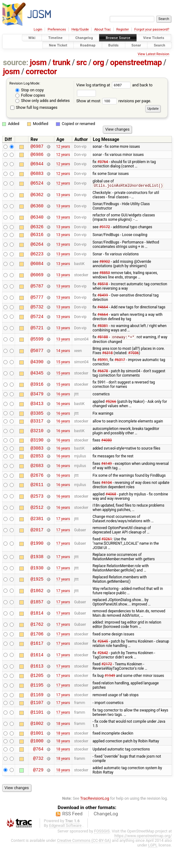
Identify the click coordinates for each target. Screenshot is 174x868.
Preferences (57, 29)
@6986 (37, 156)
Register (122, 29)
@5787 (37, 292)
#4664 (103, 313)
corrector (41, 72)
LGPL (153, 865)
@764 (38, 769)
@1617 (37, 658)
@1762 (37, 638)
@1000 (37, 760)
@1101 (37, 730)
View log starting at (104, 85)
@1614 (37, 670)
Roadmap (88, 45)
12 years (63, 147)
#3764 (103, 164)
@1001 (37, 751)
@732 (38, 779)
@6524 (37, 186)
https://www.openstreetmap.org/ (143, 856)
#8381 (103, 333)
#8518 (103, 290)
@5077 (37, 358)
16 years (63, 402)
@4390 (37, 369)
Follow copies (30, 95)
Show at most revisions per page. (114, 101)
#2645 (103, 656)
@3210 (37, 441)
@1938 (37, 571)
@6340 (37, 221)
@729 (38, 790)
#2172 (107, 679)
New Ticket (58, 45)
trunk (61, 63)
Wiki (32, 38)
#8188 (103, 345)
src (82, 63)
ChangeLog (106, 834)
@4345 (37, 381)
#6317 (120, 367)
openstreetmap (136, 63)
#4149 (107, 476)
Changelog (84, 38)
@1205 (37, 691)
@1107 (37, 720)
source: (16, 63)
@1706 (37, 648)
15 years (63, 369)
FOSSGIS (102, 851)
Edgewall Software (65, 846)
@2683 (37, 478)
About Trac (103, 29)
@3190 (37, 451)
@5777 (37, 304)
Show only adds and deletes (42, 101)
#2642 (103, 668)
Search (159, 45)
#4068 (111, 508)
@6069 (37, 281)
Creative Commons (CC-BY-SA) (84, 861)
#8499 (103, 301)
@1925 (37, 593)
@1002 (37, 741)
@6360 (37, 209)
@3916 (37, 392)
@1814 (37, 627)
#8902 (105, 268)
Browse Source (118, 38)
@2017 (37, 544)
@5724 (37, 323)
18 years (63, 741)
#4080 (107, 451)
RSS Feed (72, 834)
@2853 (37, 468)
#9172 (105, 231)
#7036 (133, 360)
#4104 (107, 496)
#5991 (103, 367)
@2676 (37, 489)
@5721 (37, 335)
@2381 (37, 532)
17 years (63, 533)
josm (38, 63)
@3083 (37, 460)
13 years (63, 198)
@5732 (37, 313)
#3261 (107, 553)
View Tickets (154, 38)
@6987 (37, 147)
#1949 (110, 691)
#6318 (107, 360)
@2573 (37, 510)
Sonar (136, 45)
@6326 (37, 231)
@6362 (37, 198)
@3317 (37, 431)
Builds (114, 45)
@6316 (37, 239)
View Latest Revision (154, 54)
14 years (63, 358)
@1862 (37, 604)
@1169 (37, 711)
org (98, 63)
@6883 (37, 176)
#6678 (103, 378)
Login (38, 29)
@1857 (37, 616)
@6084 (37, 270)
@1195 (37, 701)
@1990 (37, 557)
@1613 (37, 681)
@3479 (37, 402)
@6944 (37, 166)
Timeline (55, 38)
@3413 (37, 412)
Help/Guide (80, 29)
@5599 (37, 346)
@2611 (37, 499)
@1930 (37, 582)
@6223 (37, 260)
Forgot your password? (152, 29)
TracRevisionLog (95, 819)
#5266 (111, 410)
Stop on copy (30, 90)
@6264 (37, 250)
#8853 (105, 279)
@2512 (37, 521)
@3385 (37, 422)
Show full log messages (34, 107)
